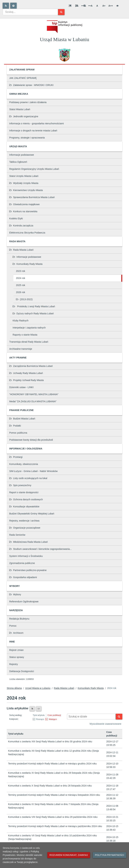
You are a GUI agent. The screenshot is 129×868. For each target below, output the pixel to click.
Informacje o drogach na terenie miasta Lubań (33, 131)
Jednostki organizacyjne (24, 116)
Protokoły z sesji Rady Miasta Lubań (34, 306)
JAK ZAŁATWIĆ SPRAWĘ (23, 78)
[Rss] (6, 6)
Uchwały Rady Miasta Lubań (26, 373)
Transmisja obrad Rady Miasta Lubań (29, 342)
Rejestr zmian (16, 650)
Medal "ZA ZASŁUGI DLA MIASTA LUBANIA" (33, 401)
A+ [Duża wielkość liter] (104, 6)
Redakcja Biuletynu (19, 619)
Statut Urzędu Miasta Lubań (24, 176)
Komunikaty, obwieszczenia (24, 464)
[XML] (39, 709)
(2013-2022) (24, 299)
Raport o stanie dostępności (24, 492)
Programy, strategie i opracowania (27, 138)
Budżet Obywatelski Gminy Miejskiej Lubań (32, 514)
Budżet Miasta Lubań (22, 419)
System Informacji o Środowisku (26, 556)
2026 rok (20, 292)
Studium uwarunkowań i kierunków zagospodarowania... (40, 549)
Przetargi (16, 457)
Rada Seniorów (17, 535)
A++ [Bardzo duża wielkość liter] (111, 6)
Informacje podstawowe (22, 155)
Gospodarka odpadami (23, 577)
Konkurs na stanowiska (23, 211)
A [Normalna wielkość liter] (97, 6)
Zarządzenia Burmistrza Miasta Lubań (31, 366)
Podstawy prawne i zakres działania (28, 102)
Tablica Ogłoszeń (18, 162)
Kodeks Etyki (16, 218)
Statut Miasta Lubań (20, 109)
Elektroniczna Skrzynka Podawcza (27, 233)
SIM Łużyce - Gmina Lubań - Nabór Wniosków (33, 471)
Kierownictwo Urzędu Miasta (26, 190)
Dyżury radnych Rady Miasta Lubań (33, 313)
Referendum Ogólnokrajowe (24, 602)
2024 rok (20, 278)
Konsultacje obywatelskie (24, 507)
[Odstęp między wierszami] (77, 6)
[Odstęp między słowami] (84, 6)
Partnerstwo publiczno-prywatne (28, 570)
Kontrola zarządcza (21, 226)
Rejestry (14, 664)
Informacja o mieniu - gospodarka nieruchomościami (36, 123)
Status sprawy (17, 657)
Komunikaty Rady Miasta (28, 264)
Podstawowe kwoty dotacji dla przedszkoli (31, 440)
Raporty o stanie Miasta (25, 335)
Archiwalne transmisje (21, 349)
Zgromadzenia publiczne (22, 563)
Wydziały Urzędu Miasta (24, 183)
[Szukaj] (61, 12)
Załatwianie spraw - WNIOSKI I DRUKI (31, 85)
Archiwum (16, 633)
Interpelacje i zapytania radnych (29, 328)
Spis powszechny (20, 485)
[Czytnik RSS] (32, 709)
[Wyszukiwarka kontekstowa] (91, 717)
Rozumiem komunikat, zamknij (69, 855)
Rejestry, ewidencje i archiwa (24, 521)
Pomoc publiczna (18, 433)
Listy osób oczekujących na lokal (28, 478)
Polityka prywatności (110, 855)
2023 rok (20, 271)
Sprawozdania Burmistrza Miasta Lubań (32, 197)
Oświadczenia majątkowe (24, 204)
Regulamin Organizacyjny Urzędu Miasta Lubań (34, 169)
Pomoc (13, 626)
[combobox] (30, 12)
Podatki (15, 426)
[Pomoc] (13, 6)
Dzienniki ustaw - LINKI (21, 387)
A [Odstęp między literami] (90, 6)
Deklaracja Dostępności (22, 671)
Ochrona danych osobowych (26, 499)
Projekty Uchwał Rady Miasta (26, 380)
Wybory (15, 594)
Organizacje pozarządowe (25, 528)
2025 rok (20, 285)
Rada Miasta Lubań (21, 250)
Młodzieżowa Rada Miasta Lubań (28, 542)
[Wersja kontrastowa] (117, 6)
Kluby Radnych (20, 321)
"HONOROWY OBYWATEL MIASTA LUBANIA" (34, 394)
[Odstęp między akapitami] (70, 6)
